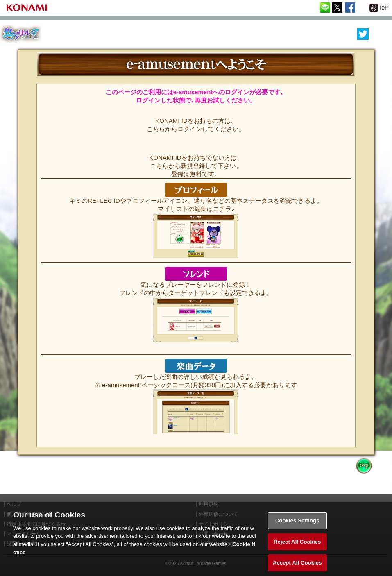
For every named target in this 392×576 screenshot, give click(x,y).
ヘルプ (14, 504)
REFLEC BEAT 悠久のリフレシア (21, 34)
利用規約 (208, 504)
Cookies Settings (297, 524)
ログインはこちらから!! (196, 111)
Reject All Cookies (297, 545)
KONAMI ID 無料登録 (196, 147)
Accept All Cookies (297, 567)
